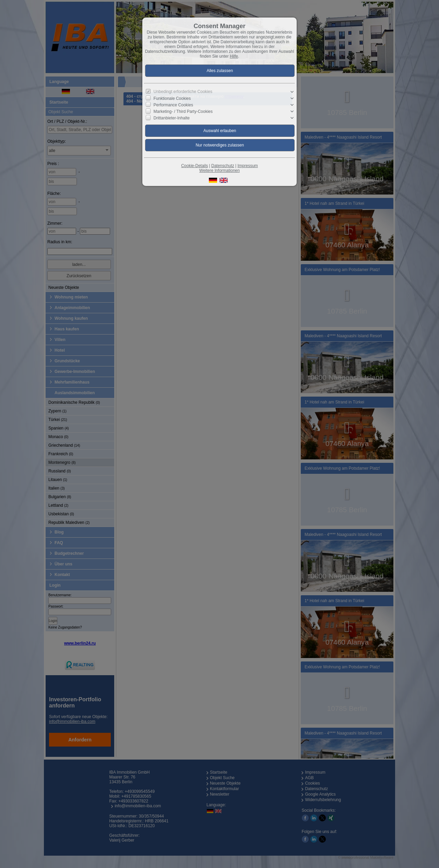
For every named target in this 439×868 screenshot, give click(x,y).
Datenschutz (223, 166)
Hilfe (234, 56)
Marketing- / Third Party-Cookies (183, 112)
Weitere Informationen (219, 171)
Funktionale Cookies (172, 98)
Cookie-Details (194, 166)
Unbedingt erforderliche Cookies (183, 92)
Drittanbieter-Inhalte (172, 118)
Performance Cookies (173, 105)
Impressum (247, 166)
